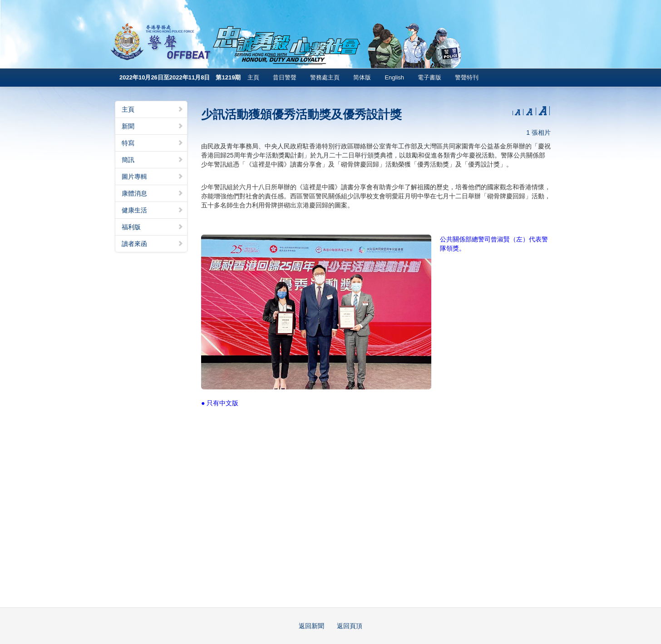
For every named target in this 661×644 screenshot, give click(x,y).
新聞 (153, 126)
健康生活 (153, 210)
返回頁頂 (350, 626)
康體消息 (153, 193)
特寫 (153, 143)
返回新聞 (311, 626)
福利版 (153, 227)
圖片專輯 (153, 177)
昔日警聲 (285, 77)
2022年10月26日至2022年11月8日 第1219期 (180, 77)
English (394, 77)
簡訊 (153, 160)
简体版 (362, 77)
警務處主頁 (325, 77)
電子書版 (429, 77)
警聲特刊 (467, 77)
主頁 (253, 77)
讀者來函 (153, 244)
